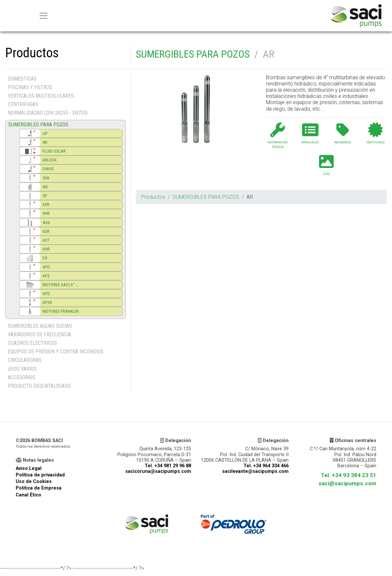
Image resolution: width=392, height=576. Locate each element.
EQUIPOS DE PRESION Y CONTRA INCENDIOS (56, 352)
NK (45, 142)
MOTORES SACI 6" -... (61, 285)
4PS (46, 276)
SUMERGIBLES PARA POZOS (193, 54)
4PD (46, 267)
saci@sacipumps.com (347, 483)
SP (45, 195)
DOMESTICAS (22, 79)
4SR (46, 204)
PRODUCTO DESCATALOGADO (39, 386)
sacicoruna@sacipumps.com (158, 471)
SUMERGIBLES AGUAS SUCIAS (40, 326)
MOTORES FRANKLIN (61, 311)
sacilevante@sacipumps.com (255, 471)
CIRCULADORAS (25, 360)
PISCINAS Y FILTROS (30, 87)
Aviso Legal (29, 468)
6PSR (47, 302)
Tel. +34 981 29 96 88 (168, 466)
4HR (46, 213)
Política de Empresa (39, 488)
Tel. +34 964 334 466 (266, 466)
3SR (46, 178)
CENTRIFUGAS (23, 104)
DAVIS (48, 169)
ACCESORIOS (22, 377)
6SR (46, 231)
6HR (46, 249)
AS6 (46, 222)
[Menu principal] (43, 16)
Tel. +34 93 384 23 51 (349, 475)
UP (45, 133)
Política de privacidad (40, 475)
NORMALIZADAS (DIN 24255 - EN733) (48, 113)
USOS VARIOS (22, 369)
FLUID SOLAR (54, 151)
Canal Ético (28, 495)
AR (45, 187)
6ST (46, 240)
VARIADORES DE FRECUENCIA (39, 334)
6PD (46, 293)
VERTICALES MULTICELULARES (41, 96)
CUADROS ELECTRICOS (32, 343)
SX (45, 258)
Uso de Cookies (34, 482)
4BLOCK (50, 160)
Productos (153, 197)
